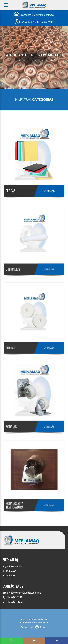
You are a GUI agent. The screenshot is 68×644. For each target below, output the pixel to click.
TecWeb (44, 627)
